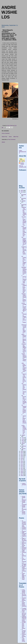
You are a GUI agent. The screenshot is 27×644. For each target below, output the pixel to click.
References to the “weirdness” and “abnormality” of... (24, 329)
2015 (22, 463)
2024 (22, 192)
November (24, 198)
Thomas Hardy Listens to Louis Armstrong (24, 569)
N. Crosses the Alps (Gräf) (24, 631)
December (24, 195)
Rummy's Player (24, 549)
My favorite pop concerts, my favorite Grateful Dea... (24, 400)
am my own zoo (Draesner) (24, 595)
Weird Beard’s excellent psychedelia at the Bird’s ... (24, 339)
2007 (22, 474)
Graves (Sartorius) (24, 606)
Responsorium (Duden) (24, 635)
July (23, 438)
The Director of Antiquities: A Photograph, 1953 (24, 562)
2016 (22, 461)
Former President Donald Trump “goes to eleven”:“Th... (24, 307)
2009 (22, 471)
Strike (23, 551)
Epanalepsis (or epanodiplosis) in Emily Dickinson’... (24, 271)
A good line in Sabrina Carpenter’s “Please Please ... (24, 358)
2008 (22, 473)
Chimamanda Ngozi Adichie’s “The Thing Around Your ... (24, 348)
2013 (22, 466)
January (24, 449)
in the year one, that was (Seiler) (24, 614)
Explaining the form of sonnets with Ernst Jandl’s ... (24, 251)
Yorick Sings (23, 579)
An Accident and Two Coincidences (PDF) (24, 524)
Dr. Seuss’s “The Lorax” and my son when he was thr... (24, 378)
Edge (23, 532)
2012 (22, 467)
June (23, 439)
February (24, 446)
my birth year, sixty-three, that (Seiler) (24, 625)
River (23, 546)
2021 (22, 454)
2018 (22, 458)
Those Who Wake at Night (24, 575)
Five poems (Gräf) (23, 603)
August (23, 435)
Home (10, 137)
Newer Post (4, 137)
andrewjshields (9, 12)
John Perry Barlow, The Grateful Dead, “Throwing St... (24, 367)
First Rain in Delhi (24, 534)
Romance (24, 548)
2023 (22, 451)
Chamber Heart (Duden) (24, 599)
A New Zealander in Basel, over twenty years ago (24, 288)
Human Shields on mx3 (24, 513)
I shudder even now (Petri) (24, 610)
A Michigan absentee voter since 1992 (24, 279)
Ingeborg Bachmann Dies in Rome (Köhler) (24, 619)
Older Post (16, 137)
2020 (22, 456)
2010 (22, 470)
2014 (22, 464)
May (23, 441)
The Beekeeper (24, 556)
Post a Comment (6, 133)
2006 (22, 475)
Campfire (24, 528)
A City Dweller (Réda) (24, 591)
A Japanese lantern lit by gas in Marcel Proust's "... (24, 419)
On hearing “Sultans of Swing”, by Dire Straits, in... (24, 409)
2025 (22, 191)
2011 (22, 468)
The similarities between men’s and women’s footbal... (24, 318)
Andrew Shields (22, 164)
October (24, 201)
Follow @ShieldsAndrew (23, 152)
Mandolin (24, 543)
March (23, 443)
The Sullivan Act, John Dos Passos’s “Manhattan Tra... (24, 389)
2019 (22, 457)
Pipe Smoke (24, 545)
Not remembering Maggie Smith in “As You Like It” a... (24, 241)
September (24, 205)
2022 (22, 453)
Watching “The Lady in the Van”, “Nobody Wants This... (24, 211)
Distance (24, 531)
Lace (23, 542)
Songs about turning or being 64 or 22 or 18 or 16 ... (24, 430)
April (23, 442)
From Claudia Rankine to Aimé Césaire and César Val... (24, 231)
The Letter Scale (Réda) (23, 639)
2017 (22, 460)
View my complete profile (23, 166)
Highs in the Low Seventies (24, 539)
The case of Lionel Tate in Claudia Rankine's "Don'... (24, 221)
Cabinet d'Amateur (24, 485)
